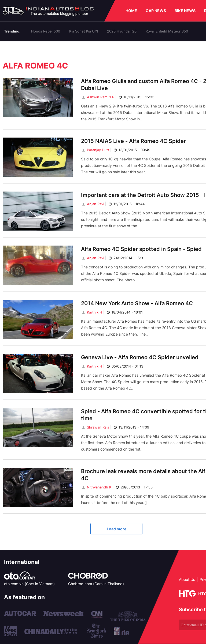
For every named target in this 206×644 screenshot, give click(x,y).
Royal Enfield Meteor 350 (167, 31)
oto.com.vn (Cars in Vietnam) (29, 584)
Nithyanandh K (96, 487)
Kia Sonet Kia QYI (84, 31)
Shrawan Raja (95, 427)
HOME (131, 11)
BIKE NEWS (185, 11)
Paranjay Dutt (95, 150)
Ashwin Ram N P (98, 97)
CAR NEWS (156, 11)
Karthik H (92, 312)
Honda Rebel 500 (46, 31)
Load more (117, 529)
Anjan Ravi (93, 204)
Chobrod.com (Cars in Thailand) (96, 584)
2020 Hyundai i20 (122, 31)
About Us (187, 579)
